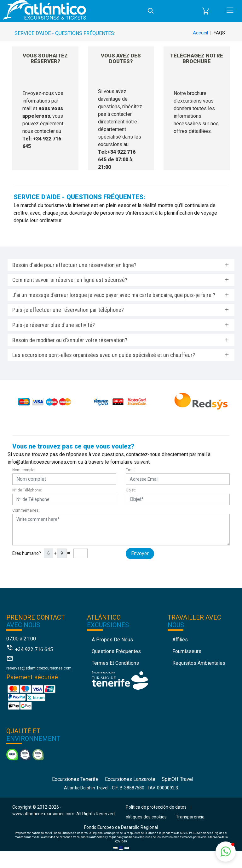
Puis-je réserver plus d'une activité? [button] (54, 325)
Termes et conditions (115, 663)
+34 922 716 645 (34, 649)
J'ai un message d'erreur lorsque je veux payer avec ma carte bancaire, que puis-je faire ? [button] (114, 295)
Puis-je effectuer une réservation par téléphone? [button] (68, 310)
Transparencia (190, 817)
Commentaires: (26, 510)
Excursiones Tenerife (75, 779)
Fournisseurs (187, 651)
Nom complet (24, 470)
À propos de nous (112, 640)
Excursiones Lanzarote (130, 779)
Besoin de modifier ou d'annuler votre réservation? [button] (70, 340)
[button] (206, 11)
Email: (131, 470)
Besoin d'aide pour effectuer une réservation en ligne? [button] (74, 265)
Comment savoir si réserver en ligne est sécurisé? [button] (70, 280)
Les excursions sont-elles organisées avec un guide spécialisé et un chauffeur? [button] (104, 355)
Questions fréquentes (116, 651)
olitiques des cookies (146, 817)
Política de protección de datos (156, 807)
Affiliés (180, 640)
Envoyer (140, 553)
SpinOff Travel (177, 779)
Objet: (131, 490)
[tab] (121, 265)
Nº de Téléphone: (27, 490)
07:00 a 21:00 (21, 639)
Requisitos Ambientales (199, 663)
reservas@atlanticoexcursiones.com (39, 668)
